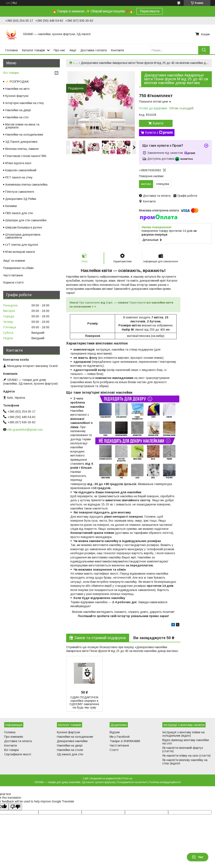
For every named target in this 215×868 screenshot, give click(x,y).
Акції (73, 50)
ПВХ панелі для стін (19, 213)
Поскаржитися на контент (132, 782)
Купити (158, 123)
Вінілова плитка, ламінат (22, 149)
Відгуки (115, 732)
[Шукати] (204, 50)
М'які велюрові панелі (20, 252)
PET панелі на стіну (19, 177)
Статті (114, 750)
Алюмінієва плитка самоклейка (26, 185)
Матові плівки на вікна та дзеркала (22, 126)
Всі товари (11, 73)
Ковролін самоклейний (21, 170)
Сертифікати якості (18, 754)
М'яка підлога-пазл (18, 163)
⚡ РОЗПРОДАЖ (17, 82)
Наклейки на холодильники (24, 135)
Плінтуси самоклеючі (20, 192)
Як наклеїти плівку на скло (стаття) (186, 756)
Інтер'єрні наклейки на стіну (25, 103)
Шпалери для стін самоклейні (26, 220)
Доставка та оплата (18, 741)
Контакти (117, 50)
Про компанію (14, 737)
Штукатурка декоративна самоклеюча (23, 236)
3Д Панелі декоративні (21, 142)
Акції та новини (14, 261)
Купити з (159, 133)
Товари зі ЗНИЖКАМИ (125, 741)
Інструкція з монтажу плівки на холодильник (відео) (183, 734)
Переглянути (150, 11)
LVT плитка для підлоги (22, 245)
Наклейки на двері (18, 110)
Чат (198, 857)
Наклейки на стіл (17, 117)
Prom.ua (127, 778)
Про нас (60, 50)
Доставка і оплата (94, 50)
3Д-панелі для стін (70, 754)
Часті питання (13, 275)
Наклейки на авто (17, 89)
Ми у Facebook (120, 737)
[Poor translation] (15, 807)
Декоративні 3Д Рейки (21, 199)
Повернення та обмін (18, 268)
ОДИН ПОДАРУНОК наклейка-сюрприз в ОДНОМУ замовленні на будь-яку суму (84, 702)
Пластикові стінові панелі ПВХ (26, 156)
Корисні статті (13, 282)
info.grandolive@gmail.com (25, 430)
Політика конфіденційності (165, 782)
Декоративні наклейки (72, 741)
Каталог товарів (33, 50)
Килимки (11, 206)
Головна (11, 50)
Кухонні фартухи (17, 96)
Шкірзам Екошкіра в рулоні (24, 227)
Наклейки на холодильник (75, 737)
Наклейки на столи (70, 750)
